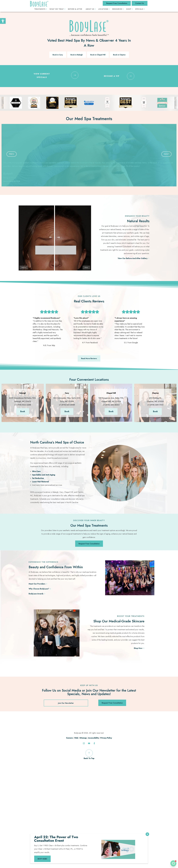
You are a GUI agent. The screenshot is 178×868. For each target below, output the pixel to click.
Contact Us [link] (140, 3)
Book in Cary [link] (58, 55)
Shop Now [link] (138, 648)
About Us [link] (90, 9)
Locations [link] (103, 9)
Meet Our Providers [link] (37, 584)
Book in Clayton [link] (119, 55)
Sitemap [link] (83, 738)
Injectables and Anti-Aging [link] (44, 475)
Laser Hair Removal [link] (40, 482)
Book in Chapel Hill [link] (98, 55)
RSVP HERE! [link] (42, 859)
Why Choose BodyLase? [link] (39, 589)
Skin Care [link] (36, 471)
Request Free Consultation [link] (117, 3)
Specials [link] (139, 9)
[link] (3, 21)
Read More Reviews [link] (89, 358)
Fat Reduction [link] (38, 478)
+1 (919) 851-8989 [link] (67, 405)
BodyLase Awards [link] (36, 594)
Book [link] (23, 411)
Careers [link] (70, 738)
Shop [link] (129, 9)
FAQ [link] (76, 738)
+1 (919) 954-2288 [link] (23, 405)
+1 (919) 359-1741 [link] (155, 405)
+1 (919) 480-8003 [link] (111, 405)
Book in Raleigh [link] (77, 55)
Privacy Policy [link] (106, 738)
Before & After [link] (75, 9)
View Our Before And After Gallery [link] (133, 258)
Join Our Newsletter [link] (66, 703)
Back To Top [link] (89, 755)
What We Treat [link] (57, 9)
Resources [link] (117, 9)
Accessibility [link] (94, 738)
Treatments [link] (40, 9)
